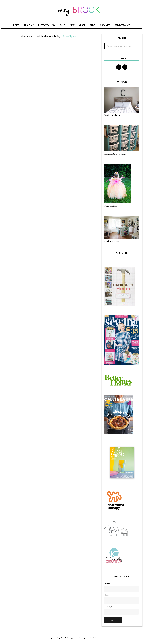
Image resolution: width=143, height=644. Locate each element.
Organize (105, 25)
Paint (93, 25)
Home (16, 25)
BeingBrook (61, 638)
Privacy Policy (122, 25)
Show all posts (69, 37)
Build (63, 25)
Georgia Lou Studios (89, 638)
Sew (72, 25)
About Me (29, 25)
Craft (82, 25)
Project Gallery (47, 25)
